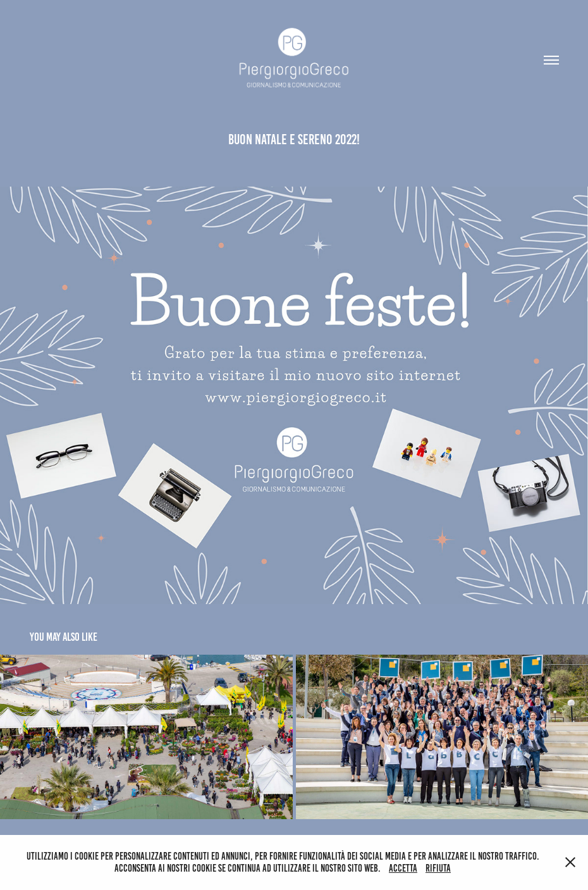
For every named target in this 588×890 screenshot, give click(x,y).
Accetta (403, 868)
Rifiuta (438, 868)
